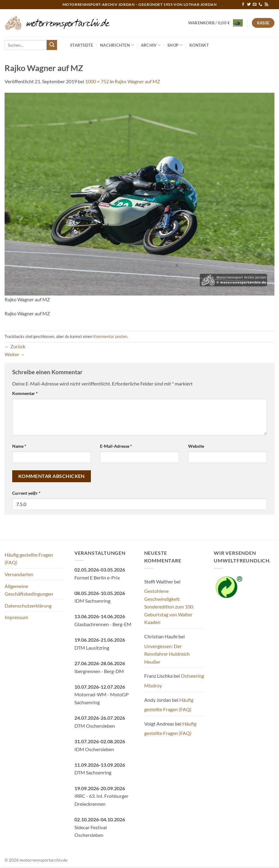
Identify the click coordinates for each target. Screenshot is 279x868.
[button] (216, 23)
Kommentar (25, 393)
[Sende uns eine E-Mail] (255, 5)
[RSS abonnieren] (266, 5)
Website (196, 446)
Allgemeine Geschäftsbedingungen (29, 590)
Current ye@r (26, 493)
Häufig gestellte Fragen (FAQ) (29, 559)
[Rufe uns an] (260, 5)
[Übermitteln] (52, 45)
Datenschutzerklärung (28, 606)
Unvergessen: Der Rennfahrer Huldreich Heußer (167, 654)
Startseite (82, 45)
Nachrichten (117, 45)
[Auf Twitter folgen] (249, 5)
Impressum (16, 617)
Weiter (15, 354)
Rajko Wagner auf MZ (137, 81)
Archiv (151, 45)
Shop (175, 45)
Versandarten (19, 574)
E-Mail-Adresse (116, 446)
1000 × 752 (97, 81)
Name (19, 446)
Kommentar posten (110, 336)
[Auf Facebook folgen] (243, 5)
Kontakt (199, 45)
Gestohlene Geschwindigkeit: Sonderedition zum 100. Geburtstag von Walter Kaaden (169, 606)
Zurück (15, 346)
